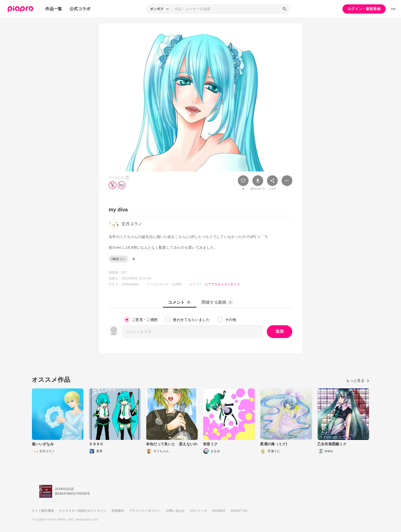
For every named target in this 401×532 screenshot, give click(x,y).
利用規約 (118, 511)
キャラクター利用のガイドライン (82, 511)
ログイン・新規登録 (364, 9)
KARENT (219, 511)
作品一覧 (54, 9)
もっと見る (358, 381)
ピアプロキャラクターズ (222, 284)
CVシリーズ (199, 511)
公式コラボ (80, 9)
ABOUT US (239, 511)
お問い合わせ (175, 511)
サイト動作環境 (43, 511)
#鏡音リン (118, 259)
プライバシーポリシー (145, 511)
